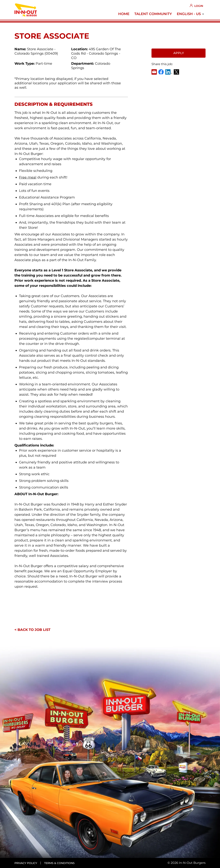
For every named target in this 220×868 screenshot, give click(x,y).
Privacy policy (26, 863)
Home (124, 14)
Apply (179, 53)
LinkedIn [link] (169, 72)
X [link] (176, 72)
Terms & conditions (59, 863)
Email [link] (154, 72)
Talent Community (153, 14)
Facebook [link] (161, 72)
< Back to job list (32, 630)
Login (199, 6)
